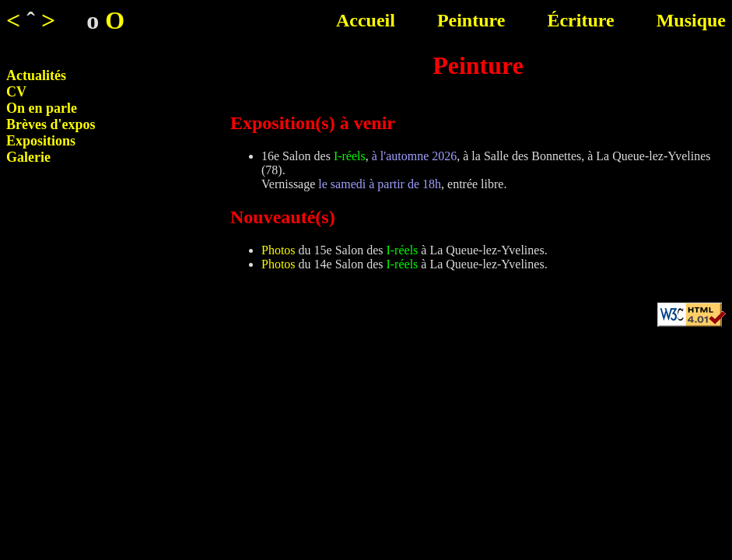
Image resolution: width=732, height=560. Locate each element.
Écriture (580, 20)
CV (16, 92)
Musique (691, 20)
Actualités (36, 75)
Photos (278, 250)
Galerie (28, 157)
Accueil (366, 20)
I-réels (350, 156)
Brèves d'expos (51, 124)
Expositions (41, 141)
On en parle (42, 108)
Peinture (471, 20)
